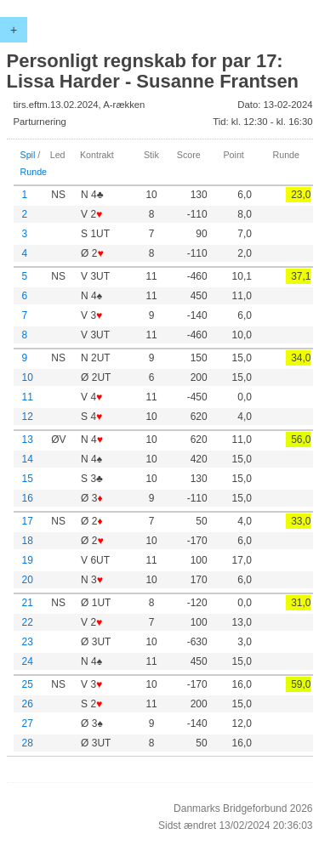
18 (28, 541)
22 (28, 622)
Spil (28, 155)
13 (28, 440)
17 (28, 521)
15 (28, 479)
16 (28, 498)
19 (28, 560)
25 (28, 684)
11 (28, 397)
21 (28, 603)
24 (28, 661)
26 (28, 704)
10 (28, 377)
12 (28, 417)
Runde (34, 172)
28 (28, 743)
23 (28, 642)
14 (28, 459)
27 (28, 723)
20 (28, 580)
